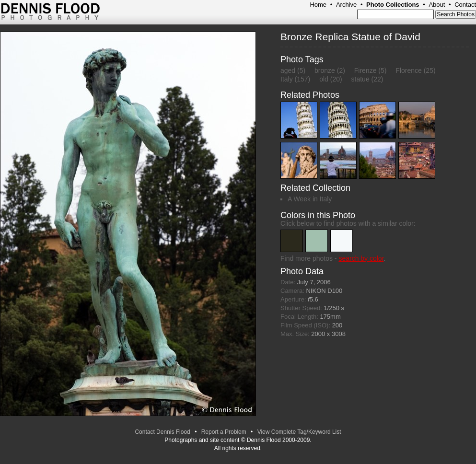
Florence (408, 70)
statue (360, 79)
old (324, 79)
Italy (287, 79)
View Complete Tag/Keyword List (299, 432)
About (437, 5)
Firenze (366, 70)
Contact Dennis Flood (162, 432)
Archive (346, 5)
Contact (465, 5)
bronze (325, 70)
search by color (361, 258)
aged (288, 70)
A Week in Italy (310, 199)
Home (318, 5)
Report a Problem (224, 432)
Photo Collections (393, 5)
